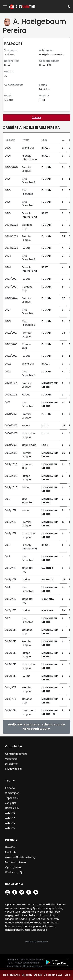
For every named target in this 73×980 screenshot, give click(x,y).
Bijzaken (27, 975)
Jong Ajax (11, 803)
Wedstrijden (12, 793)
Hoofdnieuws (12, 975)
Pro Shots (11, 852)
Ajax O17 (10, 818)
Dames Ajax (12, 808)
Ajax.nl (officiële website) (20, 857)
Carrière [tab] (37, 117)
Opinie (38, 975)
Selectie (10, 788)
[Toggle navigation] (6, 7)
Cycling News (13, 867)
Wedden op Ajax (15, 872)
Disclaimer (11, 764)
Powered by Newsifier (36, 941)
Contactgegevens (16, 754)
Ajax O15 (10, 828)
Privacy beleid (13, 769)
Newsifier (10, 847)
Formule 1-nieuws (16, 862)
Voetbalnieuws (53, 975)
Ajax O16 (10, 823)
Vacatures (11, 759)
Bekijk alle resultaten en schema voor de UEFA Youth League (37, 727)
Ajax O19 (10, 813)
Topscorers (12, 798)
